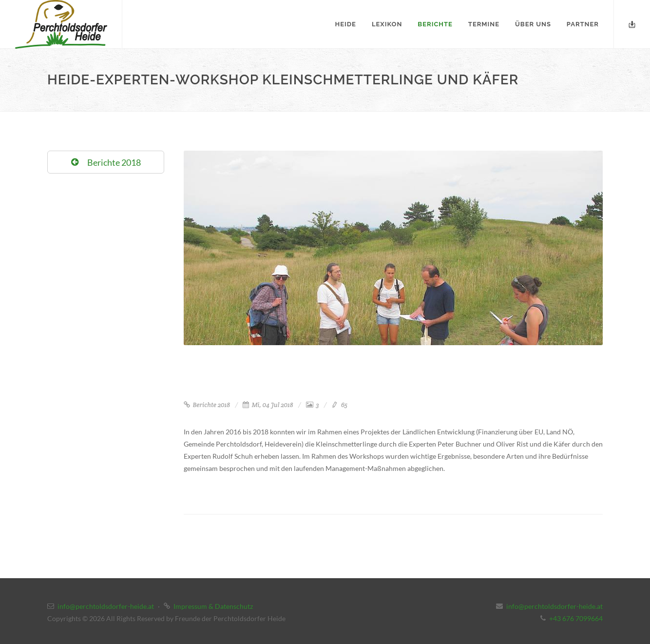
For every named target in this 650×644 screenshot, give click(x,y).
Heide (346, 24)
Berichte (435, 24)
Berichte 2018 (207, 405)
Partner (583, 24)
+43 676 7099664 (576, 618)
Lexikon (387, 24)
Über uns (533, 24)
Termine (484, 24)
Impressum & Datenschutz (213, 606)
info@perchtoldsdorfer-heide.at (106, 606)
